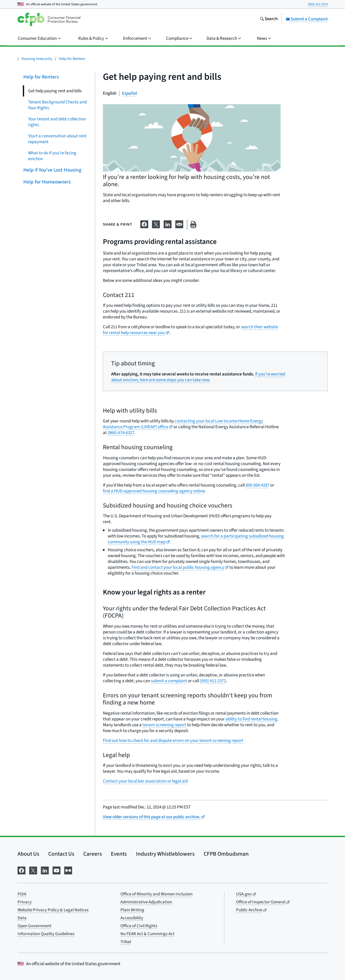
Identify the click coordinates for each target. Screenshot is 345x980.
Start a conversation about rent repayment (57, 139)
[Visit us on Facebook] (21, 870)
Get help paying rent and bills (55, 91)
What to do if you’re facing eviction (52, 156)
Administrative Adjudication (146, 902)
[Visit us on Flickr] (68, 870)
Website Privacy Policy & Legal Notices (53, 910)
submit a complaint (169, 681)
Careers (93, 854)
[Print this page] (193, 225)
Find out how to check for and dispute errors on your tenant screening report (173, 741)
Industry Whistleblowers (165, 854)
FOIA (22, 894)
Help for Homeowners (47, 182)
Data (22, 918)
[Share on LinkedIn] (168, 224)
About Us (28, 854)
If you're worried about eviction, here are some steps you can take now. (198, 377)
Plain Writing (132, 910)
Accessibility (132, 918)
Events (119, 854)
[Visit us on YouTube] (56, 870)
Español (129, 93)
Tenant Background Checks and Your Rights (57, 105)
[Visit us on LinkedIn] (45, 870)
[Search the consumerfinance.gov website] (269, 19)
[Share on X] (156, 224)
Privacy (25, 902)
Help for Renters (72, 59)
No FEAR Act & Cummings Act (147, 934)
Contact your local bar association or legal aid (145, 781)
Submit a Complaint (307, 19)
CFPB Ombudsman (226, 854)
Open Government (34, 926)
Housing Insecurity (37, 59)
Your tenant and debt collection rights (57, 122)
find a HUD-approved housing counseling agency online (154, 491)
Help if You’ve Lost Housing (52, 170)
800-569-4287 (257, 485)
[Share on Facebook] (144, 224)
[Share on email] (179, 224)
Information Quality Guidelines (46, 934)
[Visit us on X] (33, 870)
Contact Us (61, 854)
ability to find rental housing (251, 719)
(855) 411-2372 (318, 4)
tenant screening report (164, 725)
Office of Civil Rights (139, 926)
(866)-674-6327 (121, 433)
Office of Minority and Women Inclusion (156, 894)
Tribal (126, 942)
